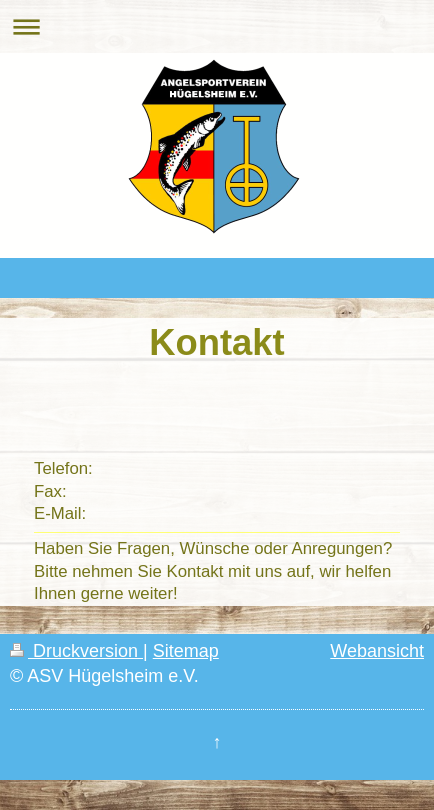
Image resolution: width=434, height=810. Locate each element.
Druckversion (76, 651)
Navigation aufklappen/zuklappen (217, 26)
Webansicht (377, 651)
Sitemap (186, 651)
